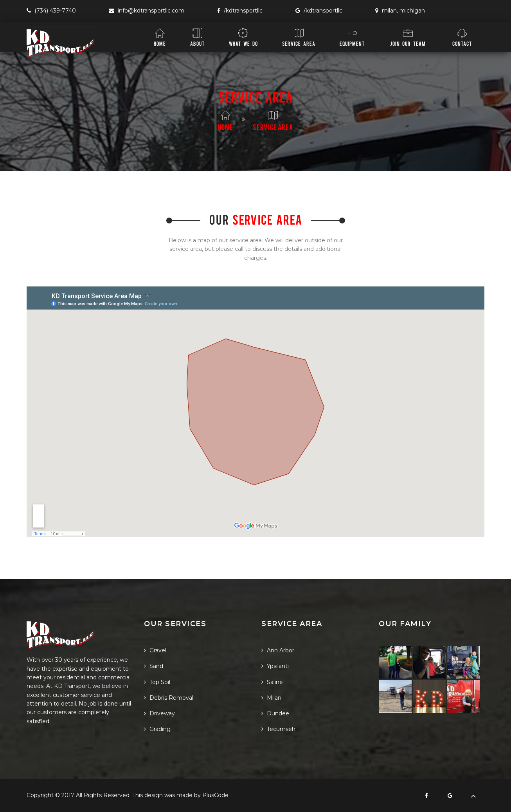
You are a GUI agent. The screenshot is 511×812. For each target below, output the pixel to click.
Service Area (299, 37)
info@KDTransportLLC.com (147, 11)
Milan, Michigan (400, 11)
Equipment (352, 37)
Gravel (155, 650)
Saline (272, 682)
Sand (154, 666)
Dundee (275, 713)
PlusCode (215, 795)
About (197, 37)
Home (160, 37)
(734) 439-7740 (51, 11)
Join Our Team (408, 37)
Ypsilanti (275, 666)
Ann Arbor (278, 650)
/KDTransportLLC (240, 11)
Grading (157, 729)
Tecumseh (278, 729)
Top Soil (157, 682)
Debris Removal (169, 698)
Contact (462, 37)
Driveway (159, 713)
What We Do (243, 37)
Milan (271, 698)
